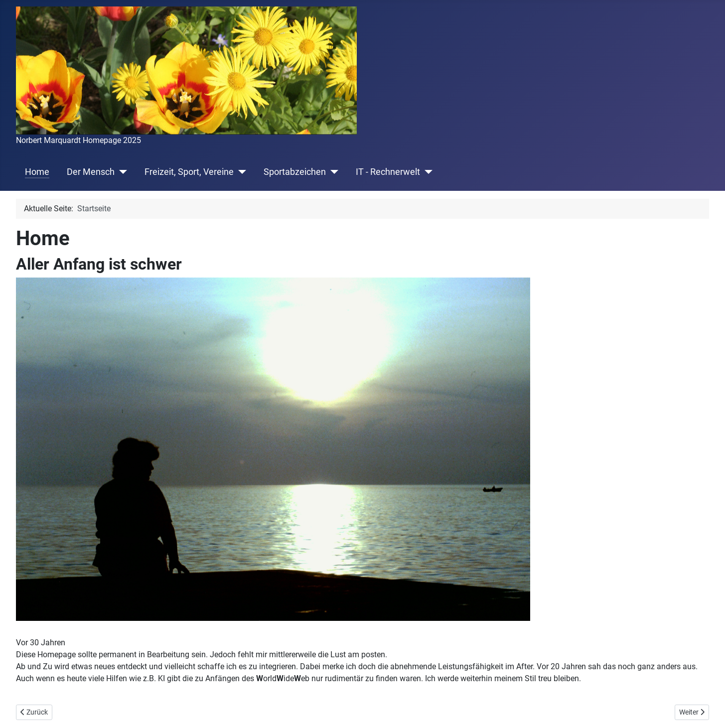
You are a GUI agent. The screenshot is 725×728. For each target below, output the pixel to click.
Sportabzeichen (295, 172)
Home (37, 172)
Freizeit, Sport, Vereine (189, 172)
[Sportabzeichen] (332, 172)
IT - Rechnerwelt (388, 172)
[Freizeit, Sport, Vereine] (240, 172)
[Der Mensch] (121, 172)
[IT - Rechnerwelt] (426, 172)
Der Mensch (91, 172)
